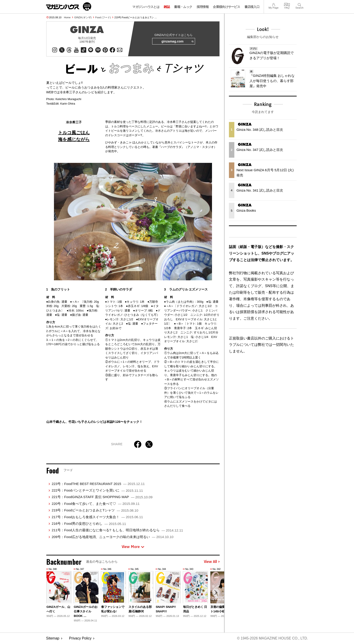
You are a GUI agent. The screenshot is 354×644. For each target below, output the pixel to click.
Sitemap (53, 638)
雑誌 (167, 7)
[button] (216, 593)
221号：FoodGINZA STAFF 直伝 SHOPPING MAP (102, 497)
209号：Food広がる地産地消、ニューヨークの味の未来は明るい (113, 537)
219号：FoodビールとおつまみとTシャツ (95, 510)
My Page (273, 4)
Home (67, 17)
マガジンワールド (69, 6)
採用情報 (203, 7)
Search (299, 4)
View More (133, 547)
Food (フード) (103, 17)
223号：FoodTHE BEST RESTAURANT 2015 (98, 484)
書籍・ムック (183, 7)
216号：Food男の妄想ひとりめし (89, 524)
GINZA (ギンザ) (83, 17)
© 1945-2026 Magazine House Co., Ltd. (272, 638)
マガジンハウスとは (146, 7)
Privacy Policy (80, 638)
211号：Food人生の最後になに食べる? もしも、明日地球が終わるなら (117, 530)
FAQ (287, 4)
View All (212, 562)
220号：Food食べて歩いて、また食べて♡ (96, 504)
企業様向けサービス (226, 7)
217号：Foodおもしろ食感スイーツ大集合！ (97, 517)
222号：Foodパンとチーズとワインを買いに (97, 491)
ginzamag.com (177, 42)
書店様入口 (252, 7)
